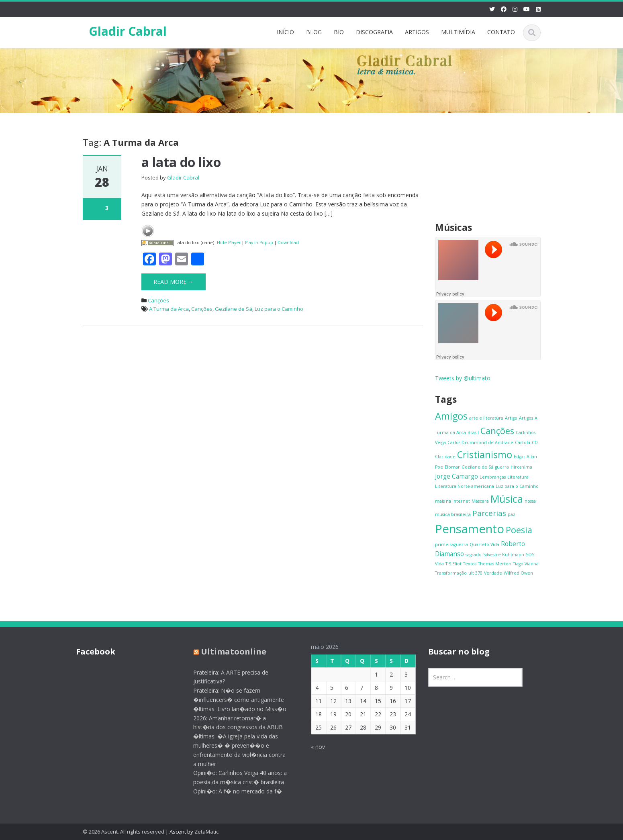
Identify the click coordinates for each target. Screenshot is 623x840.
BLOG (314, 32)
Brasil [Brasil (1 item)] (473, 432)
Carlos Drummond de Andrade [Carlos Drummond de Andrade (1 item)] (480, 442)
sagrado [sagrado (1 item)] (474, 555)
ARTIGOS (417, 32)
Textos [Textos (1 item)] (470, 564)
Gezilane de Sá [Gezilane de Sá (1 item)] (477, 467)
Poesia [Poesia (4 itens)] (519, 530)
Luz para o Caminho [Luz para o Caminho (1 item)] (517, 486)
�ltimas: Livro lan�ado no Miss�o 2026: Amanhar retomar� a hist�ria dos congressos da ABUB (233, 718)
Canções (158, 300)
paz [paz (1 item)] (512, 514)
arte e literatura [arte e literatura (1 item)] (486, 418)
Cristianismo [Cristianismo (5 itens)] (485, 455)
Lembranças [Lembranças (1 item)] (493, 477)
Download (288, 243)
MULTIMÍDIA (458, 32)
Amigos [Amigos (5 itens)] (451, 416)
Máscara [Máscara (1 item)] (480, 501)
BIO (339, 32)
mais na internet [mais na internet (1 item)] (452, 501)
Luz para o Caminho (279, 309)
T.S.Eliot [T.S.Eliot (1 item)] (453, 564)
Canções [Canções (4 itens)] (497, 431)
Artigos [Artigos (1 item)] (526, 418)
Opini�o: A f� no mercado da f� (231, 791)
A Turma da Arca (169, 309)
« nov (311, 747)
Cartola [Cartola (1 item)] (523, 442)
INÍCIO (285, 32)
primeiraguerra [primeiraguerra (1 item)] (451, 544)
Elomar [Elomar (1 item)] (452, 467)
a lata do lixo (181, 162)
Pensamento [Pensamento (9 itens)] (470, 529)
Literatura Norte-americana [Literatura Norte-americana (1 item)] (465, 486)
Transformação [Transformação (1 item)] (451, 573)
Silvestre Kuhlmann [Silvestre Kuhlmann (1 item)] (504, 555)
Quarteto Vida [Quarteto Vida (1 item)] (484, 544)
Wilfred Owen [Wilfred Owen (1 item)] (518, 573)
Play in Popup (259, 243)
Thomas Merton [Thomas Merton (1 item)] (495, 564)
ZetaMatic (206, 832)
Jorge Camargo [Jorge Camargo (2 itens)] (457, 476)
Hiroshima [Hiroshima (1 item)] (521, 467)
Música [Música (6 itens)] (507, 499)
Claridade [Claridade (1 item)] (445, 457)
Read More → (174, 282)
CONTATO (501, 32)
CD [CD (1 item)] (535, 442)
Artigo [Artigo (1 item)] (511, 418)
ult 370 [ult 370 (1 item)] (475, 573)
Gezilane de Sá (234, 309)
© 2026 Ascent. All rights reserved (124, 832)
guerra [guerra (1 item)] (502, 467)
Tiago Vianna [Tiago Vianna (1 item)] (526, 564)
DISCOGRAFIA (374, 32)
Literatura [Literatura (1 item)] (518, 477)
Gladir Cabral (128, 31)
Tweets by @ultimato (463, 378)
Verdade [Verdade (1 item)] (493, 573)
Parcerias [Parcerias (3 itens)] (489, 513)
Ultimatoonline (227, 651)
